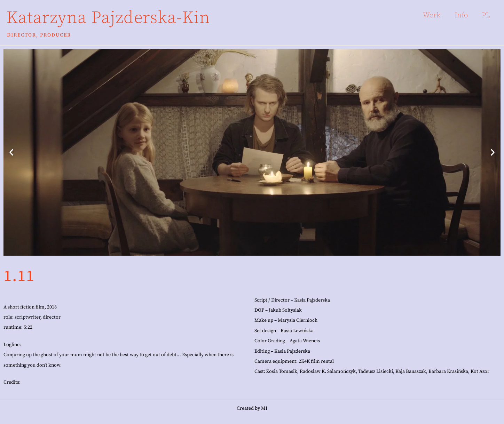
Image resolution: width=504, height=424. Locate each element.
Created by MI (252, 408)
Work (432, 15)
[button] (11, 152)
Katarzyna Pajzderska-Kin (108, 18)
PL (486, 15)
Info (461, 15)
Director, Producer (39, 35)
